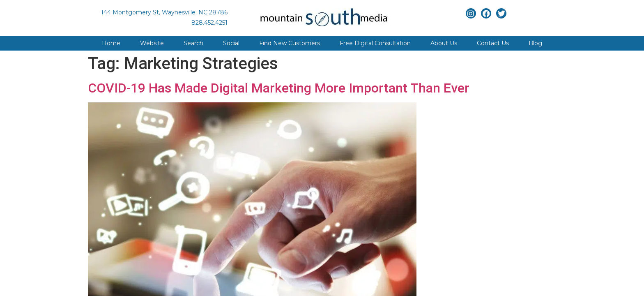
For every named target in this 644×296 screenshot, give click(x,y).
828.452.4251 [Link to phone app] (209, 23)
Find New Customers (290, 43)
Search (193, 43)
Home (111, 43)
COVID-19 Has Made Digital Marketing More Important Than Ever (279, 88)
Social (231, 43)
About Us (444, 43)
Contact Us (493, 43)
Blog (535, 43)
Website (152, 43)
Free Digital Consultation (375, 43)
